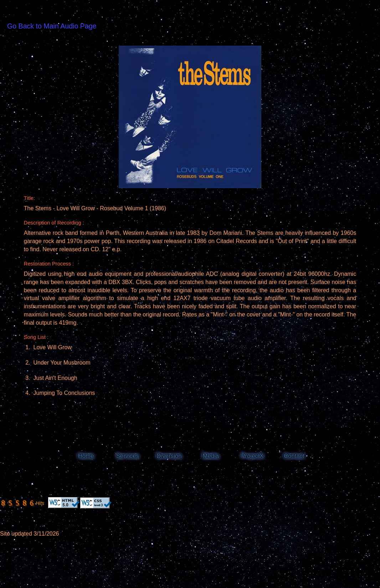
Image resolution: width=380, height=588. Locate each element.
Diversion (169, 456)
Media (211, 456)
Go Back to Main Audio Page (52, 26)
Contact (294, 456)
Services (128, 456)
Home (86, 456)
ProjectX (252, 456)
